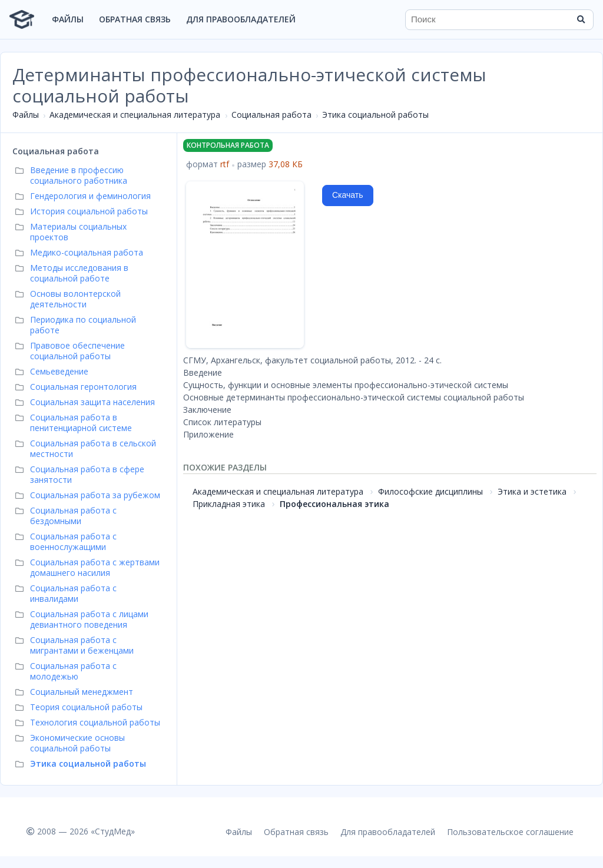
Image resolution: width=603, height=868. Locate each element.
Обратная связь (135, 19)
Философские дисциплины (430, 491)
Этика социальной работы (375, 115)
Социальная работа (271, 115)
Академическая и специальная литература (135, 115)
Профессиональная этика (334, 504)
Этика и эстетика (532, 491)
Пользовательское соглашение (510, 832)
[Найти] (581, 19)
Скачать (348, 195)
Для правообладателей (241, 19)
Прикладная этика (229, 504)
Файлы (68, 19)
